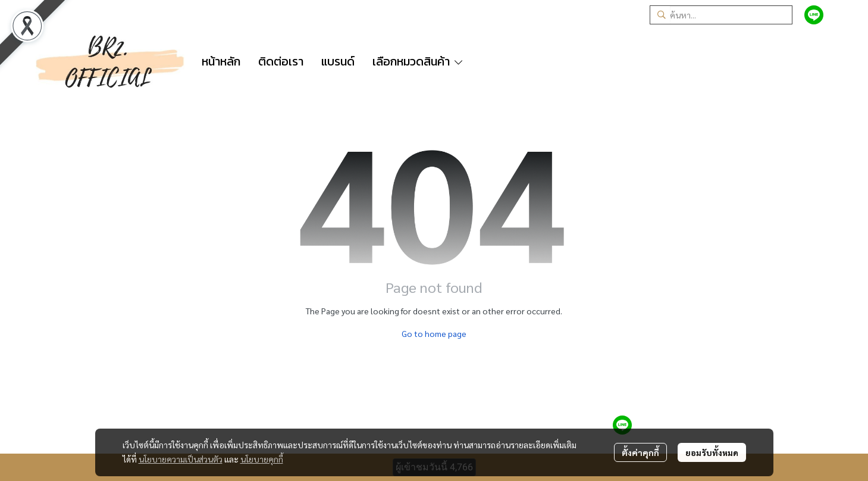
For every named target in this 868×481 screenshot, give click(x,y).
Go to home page (434, 333)
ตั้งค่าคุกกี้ (640, 452)
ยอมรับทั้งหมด (712, 452)
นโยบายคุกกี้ (262, 459)
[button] (721, 15)
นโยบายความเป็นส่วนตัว (181, 459)
